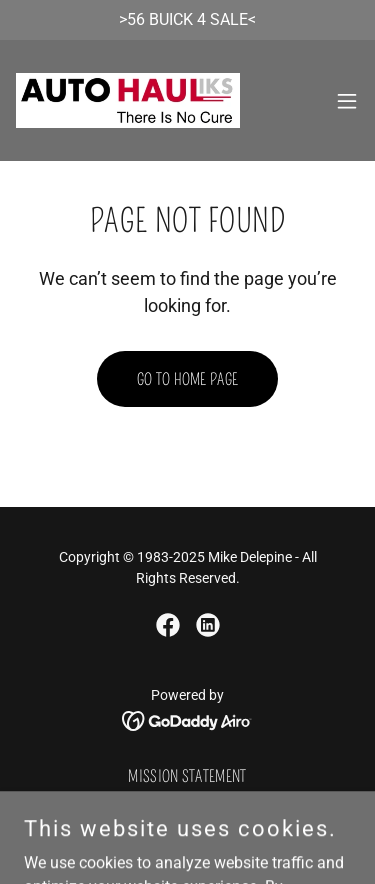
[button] (347, 101)
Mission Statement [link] (187, 776)
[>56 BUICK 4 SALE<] (187, 20)
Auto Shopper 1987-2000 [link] (187, 803)
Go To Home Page (188, 379)
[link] (128, 100)
